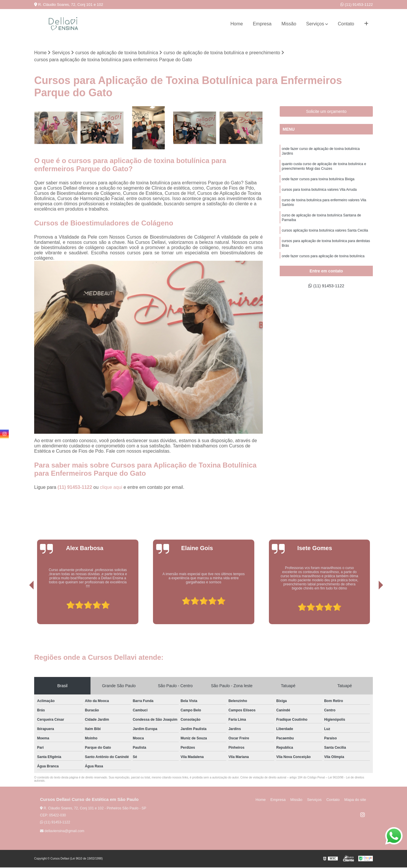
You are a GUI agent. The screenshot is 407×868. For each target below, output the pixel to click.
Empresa (262, 24)
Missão (289, 24)
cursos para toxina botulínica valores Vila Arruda (319, 193)
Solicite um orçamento (326, 112)
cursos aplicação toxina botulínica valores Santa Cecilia (325, 237)
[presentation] (23, 608)
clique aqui (111, 488)
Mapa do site (356, 800)
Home (237, 24)
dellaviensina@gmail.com (62, 832)
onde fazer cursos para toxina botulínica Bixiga (318, 182)
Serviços (315, 24)
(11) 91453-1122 (357, 5)
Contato (346, 24)
